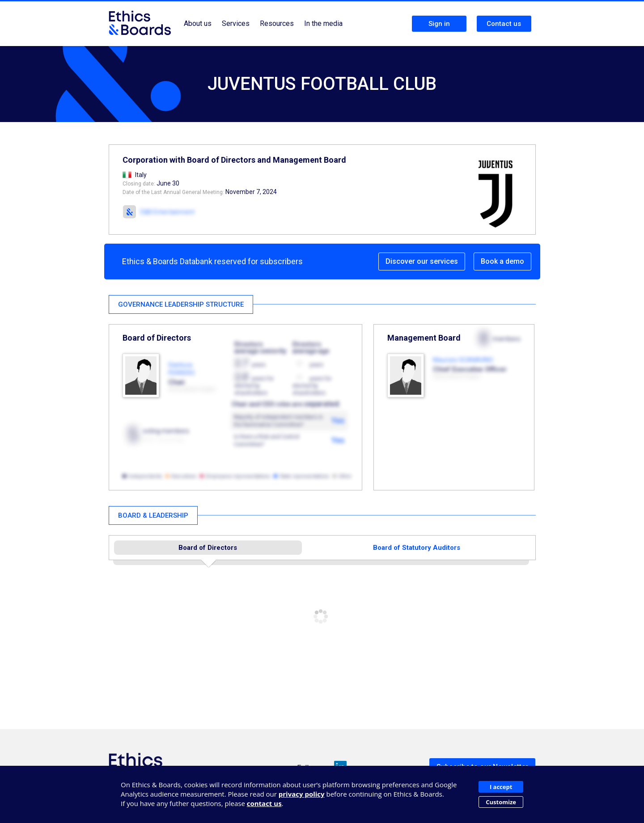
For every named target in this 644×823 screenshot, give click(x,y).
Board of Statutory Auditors (417, 548)
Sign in (439, 24)
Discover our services (422, 261)
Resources (277, 23)
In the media (323, 23)
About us (198, 23)
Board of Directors (208, 548)
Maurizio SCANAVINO (463, 360)
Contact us (504, 24)
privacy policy (302, 794)
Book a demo (502, 261)
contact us (264, 803)
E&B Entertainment (167, 212)
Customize (501, 802)
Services (236, 23)
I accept (501, 787)
